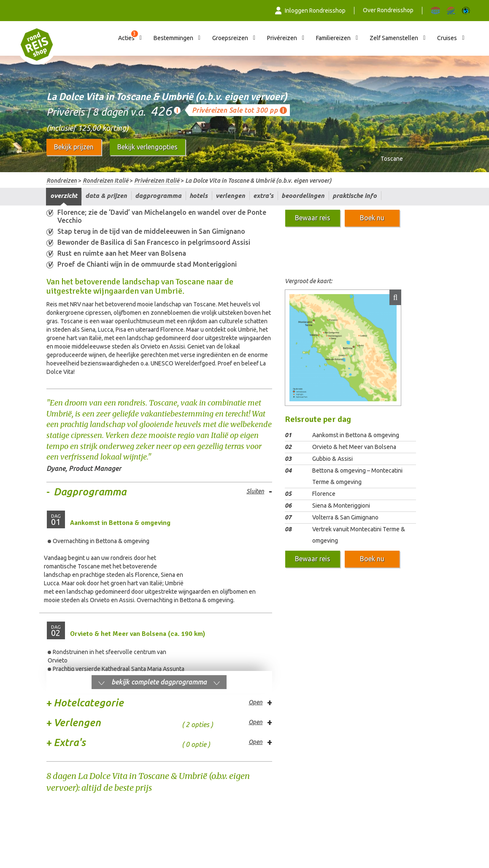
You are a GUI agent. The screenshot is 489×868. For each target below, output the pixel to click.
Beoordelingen (303, 196)
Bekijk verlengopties (147, 147)
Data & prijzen (106, 196)
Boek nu (372, 218)
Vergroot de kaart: (308, 281)
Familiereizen (333, 38)
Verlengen (230, 196)
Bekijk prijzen (74, 147)
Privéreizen (282, 38)
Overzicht (64, 196)
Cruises (447, 38)
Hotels (199, 196)
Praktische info (355, 196)
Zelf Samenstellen (394, 38)
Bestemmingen (173, 38)
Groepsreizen (230, 38)
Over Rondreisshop (388, 10)
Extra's (263, 196)
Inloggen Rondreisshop (311, 11)
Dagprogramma (158, 196)
